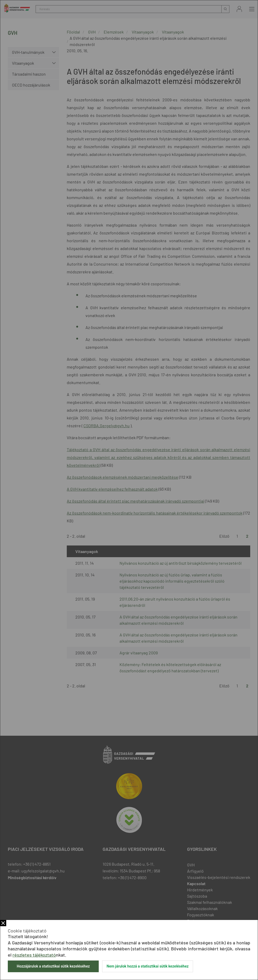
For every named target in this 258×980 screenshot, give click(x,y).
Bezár (3, 923)
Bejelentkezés (239, 9)
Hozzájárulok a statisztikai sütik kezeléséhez (53, 966)
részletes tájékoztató (34, 955)
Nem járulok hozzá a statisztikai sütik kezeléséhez (148, 966)
